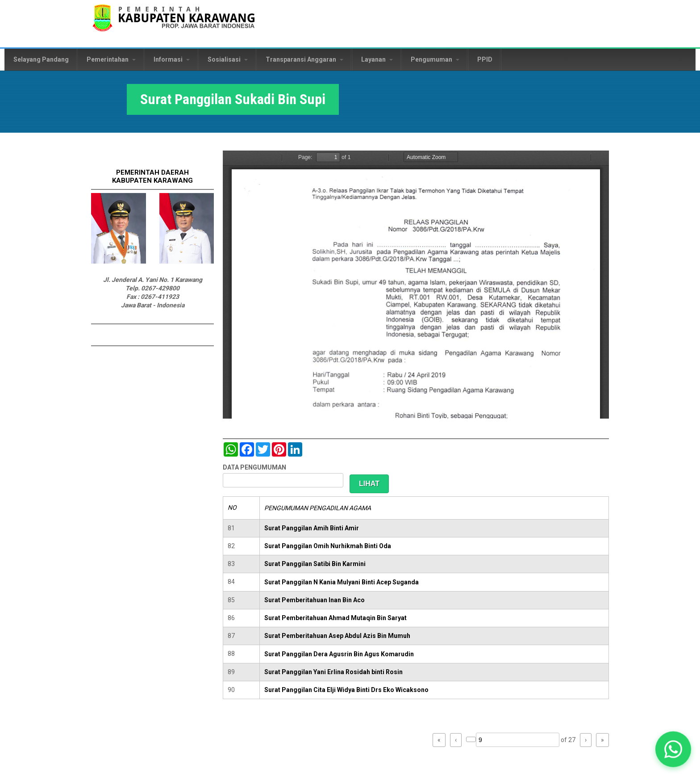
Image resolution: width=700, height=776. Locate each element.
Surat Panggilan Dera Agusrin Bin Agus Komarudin (339, 654)
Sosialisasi (228, 59)
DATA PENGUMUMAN (254, 467)
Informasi (172, 59)
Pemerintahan (111, 59)
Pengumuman (435, 59)
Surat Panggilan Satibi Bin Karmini (315, 564)
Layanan (377, 59)
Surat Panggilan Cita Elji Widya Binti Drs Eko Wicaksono (346, 690)
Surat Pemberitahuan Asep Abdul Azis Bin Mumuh (337, 636)
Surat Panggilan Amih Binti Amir (312, 528)
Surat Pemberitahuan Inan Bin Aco (315, 600)
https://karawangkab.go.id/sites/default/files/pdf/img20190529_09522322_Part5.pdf (416, 285)
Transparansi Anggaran (304, 59)
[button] (673, 749)
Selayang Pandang (41, 59)
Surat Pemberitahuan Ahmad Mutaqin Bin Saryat (335, 618)
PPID (485, 59)
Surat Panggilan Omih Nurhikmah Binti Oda (328, 546)
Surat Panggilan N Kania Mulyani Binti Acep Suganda (342, 582)
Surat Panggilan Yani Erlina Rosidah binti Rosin (333, 672)
